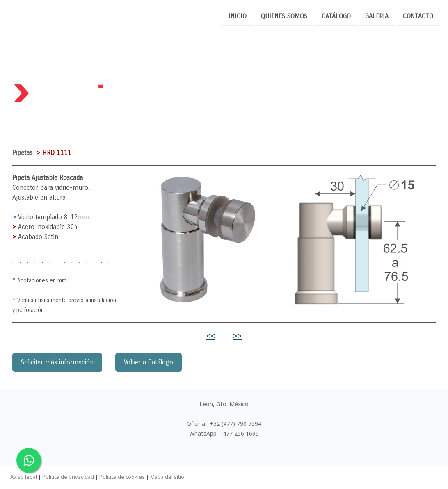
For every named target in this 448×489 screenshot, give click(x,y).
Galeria (377, 16)
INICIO (238, 16)
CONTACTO (418, 16)
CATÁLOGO (336, 16)
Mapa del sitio (167, 477)
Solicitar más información (57, 362)
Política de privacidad (68, 477)
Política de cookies (122, 477)
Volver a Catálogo (149, 362)
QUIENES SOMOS (284, 16)
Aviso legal (24, 477)
